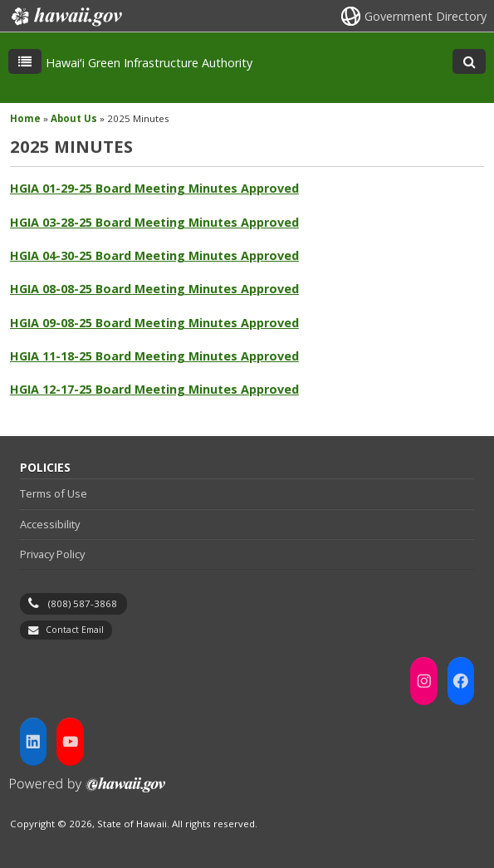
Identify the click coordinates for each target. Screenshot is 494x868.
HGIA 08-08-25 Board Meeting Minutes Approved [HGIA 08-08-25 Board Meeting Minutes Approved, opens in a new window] (154, 289)
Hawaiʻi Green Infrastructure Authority (149, 63)
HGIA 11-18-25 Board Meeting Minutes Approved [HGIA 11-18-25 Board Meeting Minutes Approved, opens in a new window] (154, 356)
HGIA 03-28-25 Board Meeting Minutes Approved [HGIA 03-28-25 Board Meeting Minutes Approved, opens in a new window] (154, 222)
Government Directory (426, 16)
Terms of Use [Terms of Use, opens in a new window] (54, 493)
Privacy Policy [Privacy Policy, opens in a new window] (52, 554)
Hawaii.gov (65, 17)
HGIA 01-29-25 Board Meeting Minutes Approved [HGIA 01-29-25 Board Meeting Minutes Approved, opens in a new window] (154, 188)
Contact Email (75, 630)
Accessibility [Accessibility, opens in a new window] (50, 524)
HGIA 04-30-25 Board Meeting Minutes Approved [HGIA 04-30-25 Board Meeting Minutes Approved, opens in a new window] (154, 255)
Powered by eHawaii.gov (88, 791)
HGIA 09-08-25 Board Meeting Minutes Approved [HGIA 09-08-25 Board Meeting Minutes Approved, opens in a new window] (154, 323)
